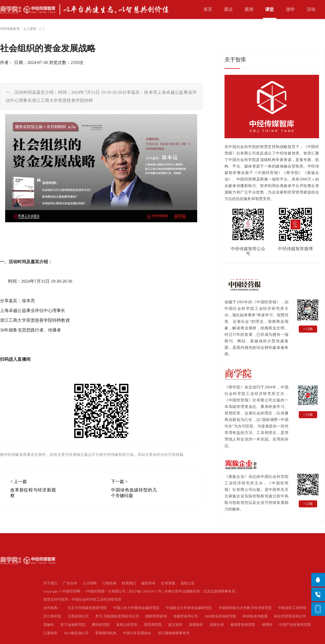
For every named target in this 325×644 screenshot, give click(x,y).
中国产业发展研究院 (295, 625)
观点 (228, 9)
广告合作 (70, 583)
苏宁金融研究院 (73, 625)
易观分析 (217, 625)
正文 (42, 29)
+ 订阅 (308, 329)
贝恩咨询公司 (78, 616)
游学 (290, 9)
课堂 (269, 9)
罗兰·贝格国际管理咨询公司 (117, 616)
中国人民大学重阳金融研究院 (136, 608)
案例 (249, 9)
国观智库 (196, 625)
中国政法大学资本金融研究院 (189, 608)
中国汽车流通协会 (137, 633)
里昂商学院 (153, 625)
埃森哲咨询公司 (186, 616)
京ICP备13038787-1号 (145, 591)
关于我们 (50, 583)
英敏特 (49, 625)
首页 (208, 9)
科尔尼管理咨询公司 (290, 616)
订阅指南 (109, 583)
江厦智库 (50, 633)
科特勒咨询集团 (255, 616)
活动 (311, 9)
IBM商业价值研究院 (221, 616)
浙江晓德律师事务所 (174, 633)
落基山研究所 (127, 625)
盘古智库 (175, 625)
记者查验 (168, 583)
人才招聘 (90, 583)
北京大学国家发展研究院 (87, 608)
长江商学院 (52, 616)
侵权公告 (188, 583)
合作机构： (52, 608)
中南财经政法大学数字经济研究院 (245, 608)
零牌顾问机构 (106, 633)
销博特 (267, 625)
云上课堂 (30, 29)
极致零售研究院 (243, 625)
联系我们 (129, 583)
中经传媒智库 (10, 29)
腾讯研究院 (101, 625)
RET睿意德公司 (76, 633)
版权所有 (148, 583)
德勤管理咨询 (156, 616)
